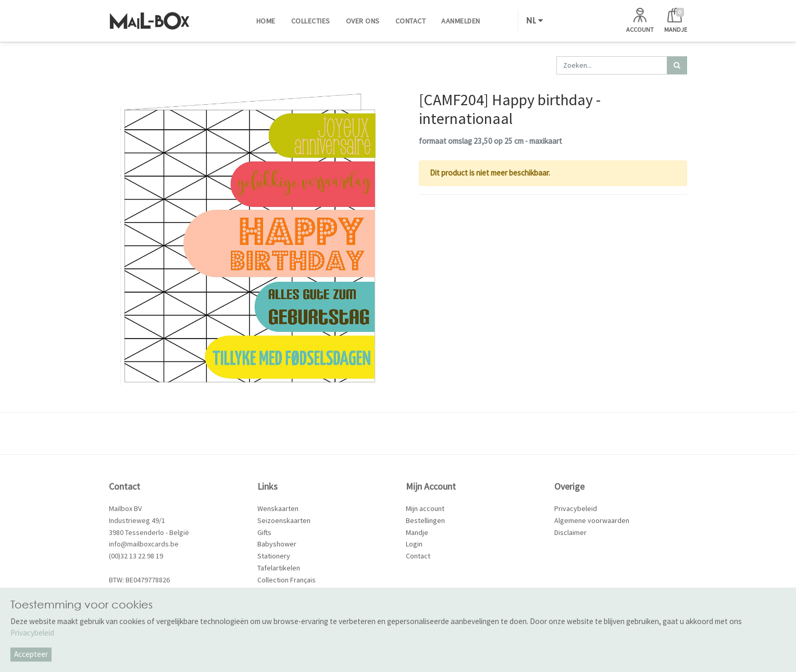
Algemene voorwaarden (592, 520)
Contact (418, 556)
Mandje (417, 532)
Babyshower (277, 544)
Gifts (264, 532)
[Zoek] (677, 65)
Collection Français (287, 580)
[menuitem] (266, 21)
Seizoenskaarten (284, 520)
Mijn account (425, 508)
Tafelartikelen (279, 568)
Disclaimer (570, 532)
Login (414, 544)
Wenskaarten (278, 508)
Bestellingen (425, 520)
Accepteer (31, 654)
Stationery (274, 556)
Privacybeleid (576, 508)
